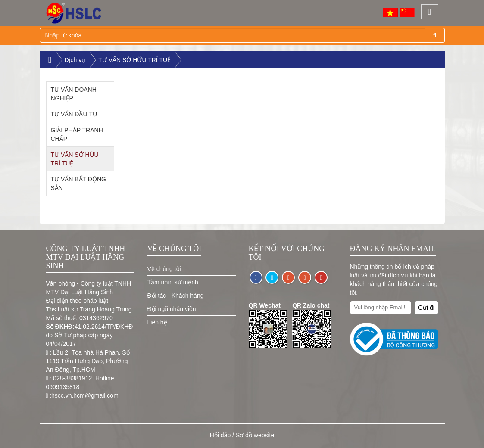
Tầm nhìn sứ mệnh (173, 282)
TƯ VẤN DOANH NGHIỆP (74, 94)
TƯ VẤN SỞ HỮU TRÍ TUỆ (134, 60)
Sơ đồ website (255, 435)
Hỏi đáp (220, 435)
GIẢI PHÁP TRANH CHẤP (77, 134)
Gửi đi (426, 308)
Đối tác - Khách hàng (176, 296)
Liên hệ (157, 322)
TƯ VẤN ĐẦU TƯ (74, 114)
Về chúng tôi (164, 269)
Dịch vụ (75, 60)
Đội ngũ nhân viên (172, 309)
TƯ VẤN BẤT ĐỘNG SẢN (78, 184)
